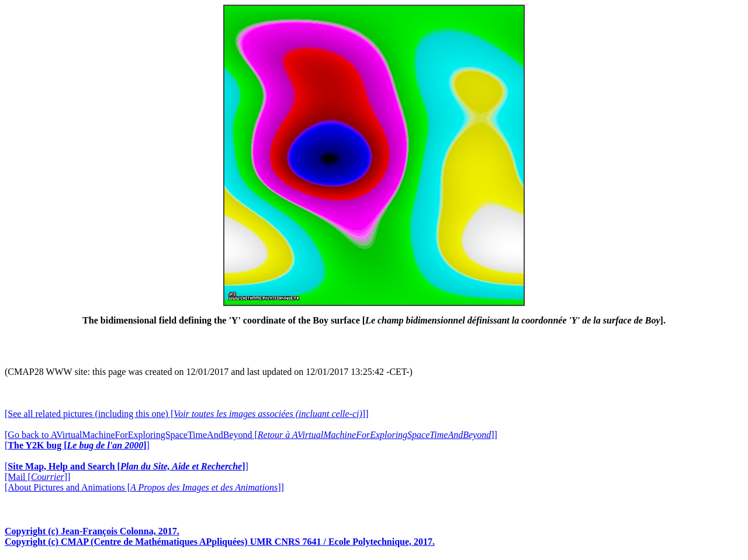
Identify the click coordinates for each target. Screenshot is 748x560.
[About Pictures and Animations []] (144, 487)
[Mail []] (37, 477)
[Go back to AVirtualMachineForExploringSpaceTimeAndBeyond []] (251, 435)
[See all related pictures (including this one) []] (186, 414)
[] (77, 445)
